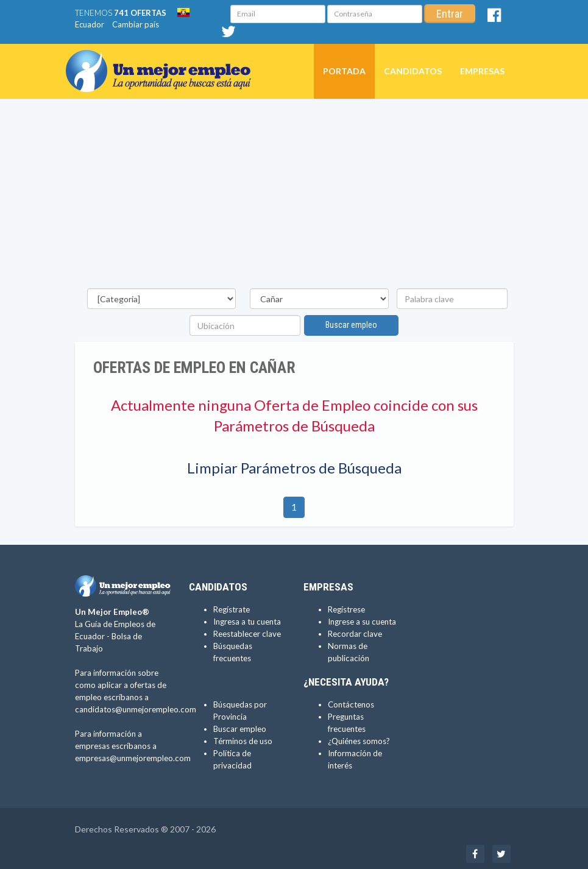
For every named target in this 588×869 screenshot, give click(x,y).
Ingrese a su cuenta (362, 622)
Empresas (482, 71)
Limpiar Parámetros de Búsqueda (294, 468)
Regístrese (346, 609)
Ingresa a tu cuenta (247, 622)
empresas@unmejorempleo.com (133, 758)
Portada (344, 71)
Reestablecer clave (247, 634)
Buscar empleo (351, 325)
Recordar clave (355, 634)
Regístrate (232, 609)
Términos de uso (243, 741)
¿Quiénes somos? (359, 741)
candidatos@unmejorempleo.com (136, 709)
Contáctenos (351, 704)
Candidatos (413, 71)
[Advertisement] (294, 197)
